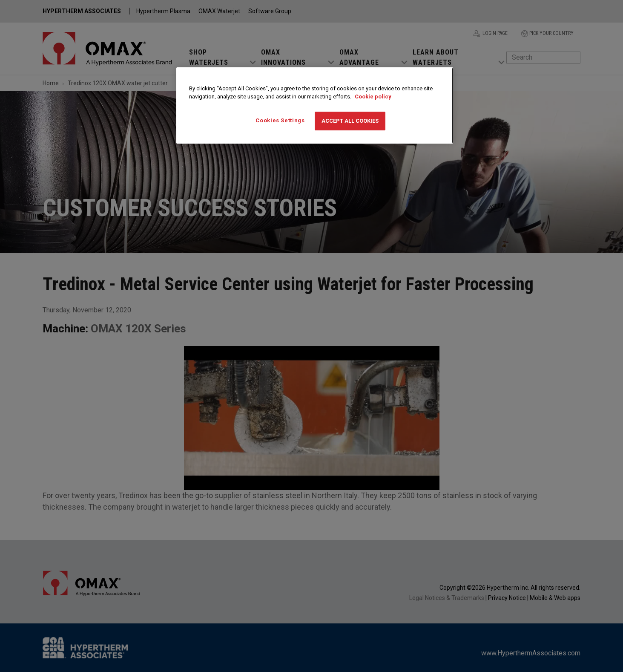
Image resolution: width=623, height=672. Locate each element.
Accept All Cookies (350, 121)
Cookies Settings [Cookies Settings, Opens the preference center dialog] (280, 120)
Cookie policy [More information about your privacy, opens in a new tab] (373, 97)
